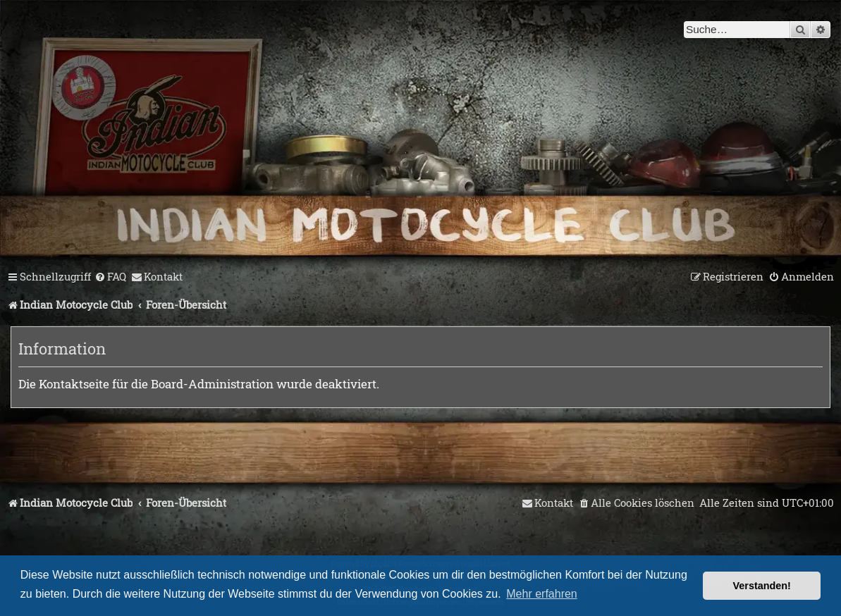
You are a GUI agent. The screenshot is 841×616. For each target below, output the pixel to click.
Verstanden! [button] (762, 586)
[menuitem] (110, 277)
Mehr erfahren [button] (542, 594)
